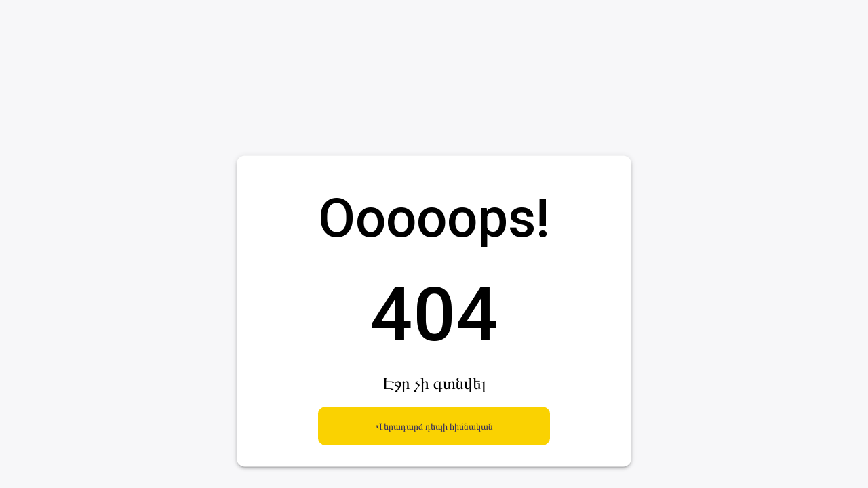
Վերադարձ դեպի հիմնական (434, 426)
